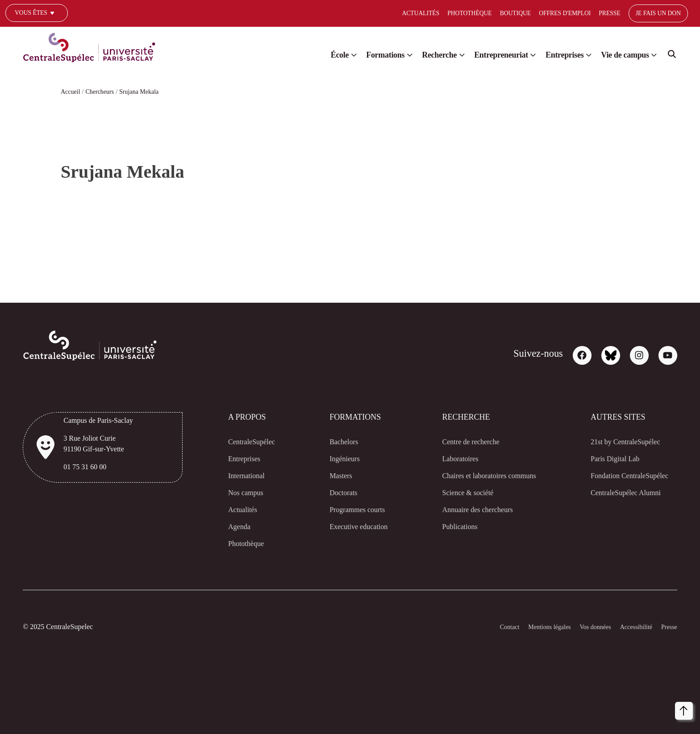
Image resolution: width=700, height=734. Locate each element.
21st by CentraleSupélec (618, 442)
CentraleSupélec (251, 442)
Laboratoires (448, 459)
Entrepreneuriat (485, 55)
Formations (359, 55)
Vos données (586, 627)
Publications (446, 527)
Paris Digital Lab (606, 459)
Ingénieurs (337, 459)
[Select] (677, 14)
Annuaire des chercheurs (468, 510)
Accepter (663, 709)
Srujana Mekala (147, 92)
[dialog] (602, 696)
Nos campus (244, 493)
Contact (489, 627)
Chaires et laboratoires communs (482, 476)
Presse (572, 13)
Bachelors (335, 442)
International (246, 476)
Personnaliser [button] (538, 709)
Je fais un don (622, 13)
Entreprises (555, 55)
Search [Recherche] (672, 57)
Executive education (351, 527)
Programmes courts (352, 510)
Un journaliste (34, 26)
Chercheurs (103, 92)
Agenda (236, 527)
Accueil (71, 92)
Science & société (454, 493)
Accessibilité (631, 627)
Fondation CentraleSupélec (623, 476)
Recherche (418, 55)
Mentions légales (534, 627)
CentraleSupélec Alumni (618, 493)
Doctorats (335, 493)
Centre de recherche (460, 442)
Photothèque (428, 13)
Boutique (475, 13)
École (310, 55)
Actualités (378, 13)
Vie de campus (622, 55)
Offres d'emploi (526, 13)
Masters (332, 476)
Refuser (624, 709)
